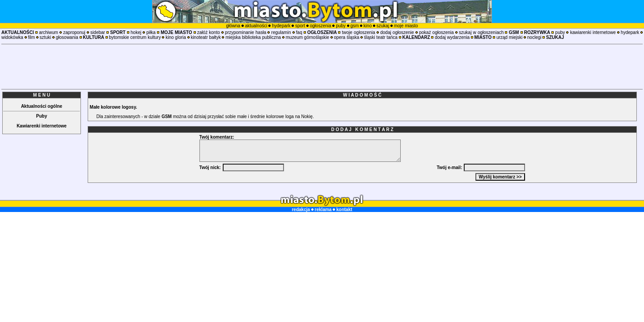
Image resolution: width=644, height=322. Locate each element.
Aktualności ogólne (42, 106)
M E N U (42, 95)
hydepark (281, 26)
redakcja (301, 210)
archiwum (49, 32)
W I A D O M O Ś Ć (362, 95)
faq (299, 32)
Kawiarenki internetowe (42, 126)
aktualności (256, 26)
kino (368, 26)
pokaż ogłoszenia (436, 32)
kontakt (344, 210)
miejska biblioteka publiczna (253, 37)
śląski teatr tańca (381, 37)
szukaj (383, 26)
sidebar (98, 32)
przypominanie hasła (246, 32)
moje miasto (406, 26)
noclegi (534, 37)
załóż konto (209, 32)
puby (341, 26)
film (31, 37)
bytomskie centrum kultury (135, 37)
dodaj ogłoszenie (397, 32)
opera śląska (347, 37)
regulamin (281, 32)
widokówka (12, 37)
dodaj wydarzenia (452, 37)
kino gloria (176, 37)
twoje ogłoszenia (359, 32)
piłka (151, 32)
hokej (136, 32)
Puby (42, 116)
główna (233, 26)
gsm (354, 26)
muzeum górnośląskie (307, 37)
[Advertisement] (322, 67)
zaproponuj (74, 32)
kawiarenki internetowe (593, 32)
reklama (323, 210)
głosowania (67, 37)
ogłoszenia (321, 26)
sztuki (46, 37)
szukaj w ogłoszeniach (481, 32)
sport (300, 26)
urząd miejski (509, 37)
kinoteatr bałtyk (205, 37)
